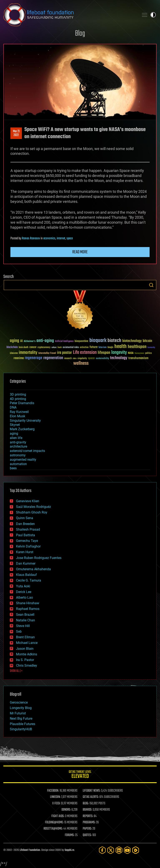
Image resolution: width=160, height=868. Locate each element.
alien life (16, 438)
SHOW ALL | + (16, 671)
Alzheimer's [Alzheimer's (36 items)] (30, 341)
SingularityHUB (21, 729)
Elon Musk (17, 416)
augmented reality (23, 460)
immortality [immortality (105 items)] (28, 353)
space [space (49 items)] (91, 358)
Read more (80, 252)
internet (61, 238)
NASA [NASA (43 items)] (131, 353)
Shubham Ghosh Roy (32, 512)
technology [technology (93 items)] (119, 358)
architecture (18, 446)
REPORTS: (88, 816)
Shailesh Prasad (28, 529)
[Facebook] (102, 850)
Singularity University (25, 421)
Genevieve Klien (28, 501)
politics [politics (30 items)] (149, 353)
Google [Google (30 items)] (110, 348)
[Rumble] (136, 850)
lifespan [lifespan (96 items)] (104, 353)
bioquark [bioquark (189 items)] (98, 341)
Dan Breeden (25, 524)
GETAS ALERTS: (91, 797)
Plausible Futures (22, 724)
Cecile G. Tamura (29, 580)
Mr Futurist (18, 713)
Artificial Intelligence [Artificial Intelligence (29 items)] (64, 341)
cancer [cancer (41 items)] (33, 347)
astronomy (18, 455)
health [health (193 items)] (121, 347)
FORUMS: (70, 835)
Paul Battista (26, 535)
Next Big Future (21, 718)
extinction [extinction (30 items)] (84, 348)
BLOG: (86, 804)
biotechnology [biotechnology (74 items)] (132, 341)
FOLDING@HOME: (54, 823)
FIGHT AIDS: (58, 816)
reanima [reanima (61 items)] (19, 358)
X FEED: (56, 804)
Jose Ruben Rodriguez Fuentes (39, 558)
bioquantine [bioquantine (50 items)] (81, 341)
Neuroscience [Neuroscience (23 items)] (139, 354)
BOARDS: (87, 810)
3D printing (18, 394)
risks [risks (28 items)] (75, 358)
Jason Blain (25, 649)
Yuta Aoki (23, 586)
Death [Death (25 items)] (60, 348)
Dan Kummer (26, 563)
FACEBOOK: (53, 791)
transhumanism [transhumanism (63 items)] (138, 358)
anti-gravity (18, 442)
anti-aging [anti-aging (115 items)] (45, 341)
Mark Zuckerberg (22, 429)
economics (49, 238)
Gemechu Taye (27, 541)
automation (18, 464)
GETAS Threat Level (80, 775)
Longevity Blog (21, 708)
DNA (13, 407)
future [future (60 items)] (94, 347)
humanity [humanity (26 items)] (151, 348)
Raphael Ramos (28, 609)
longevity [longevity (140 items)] (119, 353)
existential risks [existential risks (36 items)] (71, 348)
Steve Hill (23, 626)
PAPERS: (87, 829)
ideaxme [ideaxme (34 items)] (14, 353)
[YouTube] (127, 850)
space (70, 238)
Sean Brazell (25, 615)
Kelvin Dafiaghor (28, 546)
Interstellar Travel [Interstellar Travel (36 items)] (47, 353)
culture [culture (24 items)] (54, 348)
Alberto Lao (24, 597)
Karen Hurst (25, 552)
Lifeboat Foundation (30, 850)
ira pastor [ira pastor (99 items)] (64, 353)
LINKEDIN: (55, 797)
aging (14, 433)
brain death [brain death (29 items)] (24, 348)
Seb (19, 631)
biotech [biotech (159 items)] (114, 341)
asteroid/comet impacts (27, 451)
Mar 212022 (16, 133)
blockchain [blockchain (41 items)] (12, 347)
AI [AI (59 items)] (21, 341)
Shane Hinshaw (28, 603)
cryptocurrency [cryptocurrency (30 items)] (44, 348)
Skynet (15, 425)
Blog (80, 34)
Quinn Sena (25, 518)
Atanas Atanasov (31, 238)
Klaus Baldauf (26, 575)
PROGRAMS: (89, 823)
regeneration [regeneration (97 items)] (53, 358)
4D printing (18, 399)
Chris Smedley (27, 666)
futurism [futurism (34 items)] (102, 348)
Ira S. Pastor (25, 660)
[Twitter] (111, 850)
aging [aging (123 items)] (14, 341)
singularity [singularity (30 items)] (82, 359)
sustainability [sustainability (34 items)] (102, 359)
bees (13, 468)
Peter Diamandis (22, 403)
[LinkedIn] (119, 850)
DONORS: (66, 810)
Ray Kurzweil (19, 412)
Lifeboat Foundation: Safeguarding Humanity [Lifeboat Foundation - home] (70, 15)
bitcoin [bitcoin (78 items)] (147, 341)
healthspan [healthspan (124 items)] (137, 347)
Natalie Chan (26, 620)
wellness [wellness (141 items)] (81, 363)
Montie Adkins (27, 654)
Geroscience (19, 702)
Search (151, 285)
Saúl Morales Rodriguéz (34, 507)
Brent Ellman (25, 637)
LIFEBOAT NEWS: (92, 791)
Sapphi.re (69, 850)
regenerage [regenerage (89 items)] (34, 358)
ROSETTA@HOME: (53, 829)
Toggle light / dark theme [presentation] (153, 15)
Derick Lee (24, 592)
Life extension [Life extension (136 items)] (85, 353)
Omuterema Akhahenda (33, 569)
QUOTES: (87, 835)
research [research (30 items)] (68, 359)
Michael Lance (27, 643)
